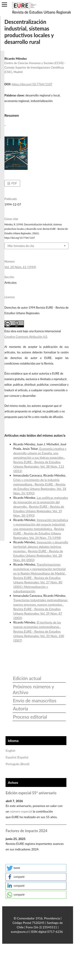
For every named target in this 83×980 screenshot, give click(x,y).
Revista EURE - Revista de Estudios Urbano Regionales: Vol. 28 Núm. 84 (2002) (38, 555)
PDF (14, 183)
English (10, 751)
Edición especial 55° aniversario (31, 793)
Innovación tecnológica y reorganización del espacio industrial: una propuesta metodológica (41, 524)
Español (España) (17, 757)
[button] (36, 868)
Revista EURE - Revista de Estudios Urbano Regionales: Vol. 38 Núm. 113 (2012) (39, 466)
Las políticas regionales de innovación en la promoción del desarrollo (41, 502)
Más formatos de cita (21, 246)
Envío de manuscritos (35, 700)
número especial (21, 811)
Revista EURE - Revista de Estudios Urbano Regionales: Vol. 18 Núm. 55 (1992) (40, 489)
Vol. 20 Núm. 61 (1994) (20, 267)
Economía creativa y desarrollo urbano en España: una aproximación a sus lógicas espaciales (40, 453)
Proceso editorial (30, 717)
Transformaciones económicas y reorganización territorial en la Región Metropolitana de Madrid (40, 569)
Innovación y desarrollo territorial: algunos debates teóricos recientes (41, 547)
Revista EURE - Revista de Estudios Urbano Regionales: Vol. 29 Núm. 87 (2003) (38, 613)
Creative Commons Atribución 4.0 (26, 337)
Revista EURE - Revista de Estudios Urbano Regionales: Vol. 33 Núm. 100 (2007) (39, 636)
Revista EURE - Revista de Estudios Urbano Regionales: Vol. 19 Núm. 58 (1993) (39, 511)
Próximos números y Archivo (33, 689)
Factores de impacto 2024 (26, 831)
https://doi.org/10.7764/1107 (32, 84)
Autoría (20, 708)
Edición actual (27, 678)
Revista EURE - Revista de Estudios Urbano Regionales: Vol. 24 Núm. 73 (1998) (39, 533)
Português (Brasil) (17, 764)
